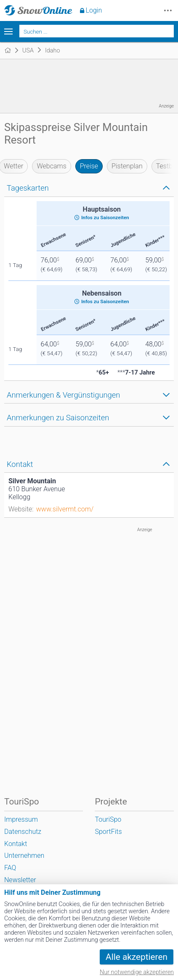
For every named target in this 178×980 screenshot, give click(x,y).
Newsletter (20, 880)
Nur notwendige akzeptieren (137, 972)
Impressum (21, 819)
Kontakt (16, 844)
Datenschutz (23, 832)
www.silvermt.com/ (65, 509)
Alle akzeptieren (137, 957)
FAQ (10, 868)
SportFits (108, 832)
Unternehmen (24, 856)
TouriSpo (108, 819)
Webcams (51, 166)
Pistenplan (127, 166)
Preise (89, 166)
